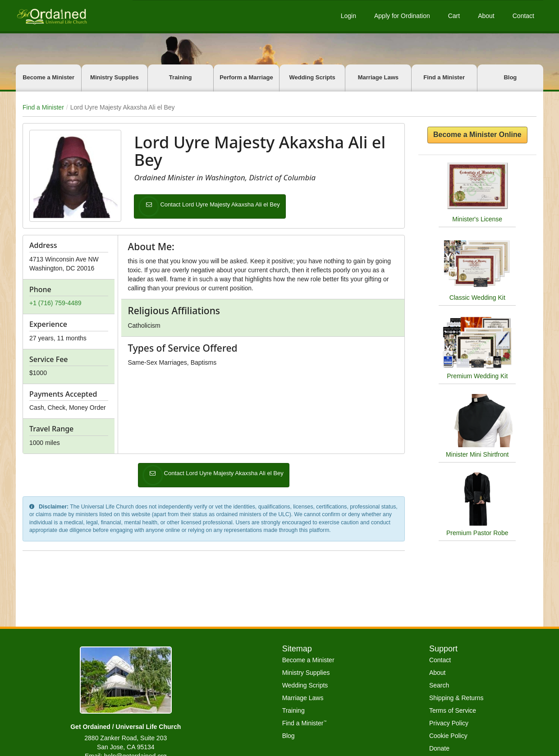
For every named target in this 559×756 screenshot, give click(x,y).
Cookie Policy (448, 736)
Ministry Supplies (115, 77)
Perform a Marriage (246, 77)
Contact (523, 16)
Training (181, 77)
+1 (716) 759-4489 (55, 303)
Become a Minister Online (477, 135)
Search (439, 685)
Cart (454, 16)
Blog (510, 77)
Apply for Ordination (402, 16)
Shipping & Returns (456, 698)
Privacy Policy (449, 723)
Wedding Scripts (312, 77)
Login (348, 16)
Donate (439, 748)
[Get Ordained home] (51, 16)
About (486, 16)
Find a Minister (444, 77)
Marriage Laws (378, 77)
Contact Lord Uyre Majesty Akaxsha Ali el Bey (223, 206)
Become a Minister (48, 77)
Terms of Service (453, 710)
